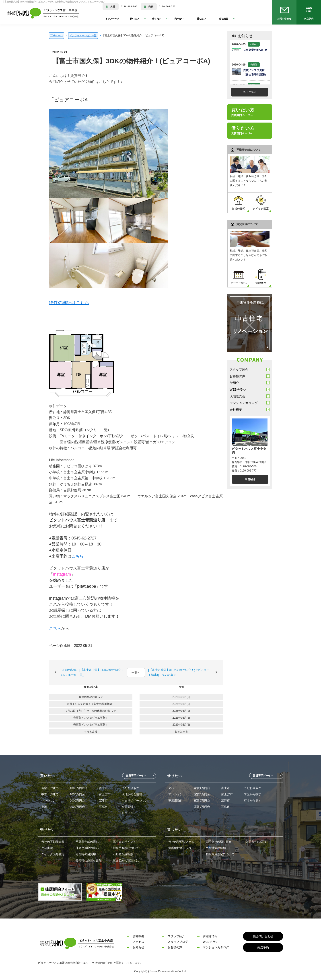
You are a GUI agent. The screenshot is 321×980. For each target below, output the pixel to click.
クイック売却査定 (53, 854)
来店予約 (309, 19)
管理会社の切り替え (219, 842)
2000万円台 (77, 801)
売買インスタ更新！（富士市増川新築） (91, 704)
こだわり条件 (130, 788)
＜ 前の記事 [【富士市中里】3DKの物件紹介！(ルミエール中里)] (93, 672)
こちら (78, 556)
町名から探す (253, 801)
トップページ (112, 19)
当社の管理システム (181, 842)
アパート (174, 788)
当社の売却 (239, 202)
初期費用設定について (220, 854)
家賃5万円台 (202, 794)
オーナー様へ (239, 277)
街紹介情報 (210, 936)
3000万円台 (77, 807)
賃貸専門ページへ (263, 776)
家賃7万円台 (202, 807)
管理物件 (261, 277)
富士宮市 (105, 794)
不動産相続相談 (123, 854)
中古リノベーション (135, 801)
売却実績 (47, 848)
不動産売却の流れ (87, 842)
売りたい (179, 19)
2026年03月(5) (181, 718)
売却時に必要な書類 (89, 860)
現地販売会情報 (132, 794)
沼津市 (103, 801)
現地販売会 (237, 396)
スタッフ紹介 (239, 369)
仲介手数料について (126, 848)
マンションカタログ (244, 403)
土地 (44, 807)
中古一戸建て (50, 794)
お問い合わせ (284, 19)
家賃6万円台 (202, 801)
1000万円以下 (79, 788)
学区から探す (253, 794)
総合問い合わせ (263, 936)
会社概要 (236, 410)
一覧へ (136, 673)
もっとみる (91, 732)
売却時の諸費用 (86, 854)
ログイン (128, 813)
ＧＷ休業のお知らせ (91, 697)
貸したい (201, 19)
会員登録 (128, 807)
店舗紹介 (250, 479)
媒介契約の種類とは (126, 860)
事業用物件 (176, 801)
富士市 (103, 788)
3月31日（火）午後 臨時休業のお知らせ (91, 711)
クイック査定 (261, 202)
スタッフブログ (178, 942)
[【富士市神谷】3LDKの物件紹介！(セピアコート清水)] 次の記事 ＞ (179, 672)
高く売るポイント (124, 842)
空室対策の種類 (216, 848)
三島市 (103, 807)
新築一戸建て (50, 788)
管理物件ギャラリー (181, 848)
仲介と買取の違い (87, 848)
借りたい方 (243, 130)
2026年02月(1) (181, 725)
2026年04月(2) (181, 711)
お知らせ (138, 947)
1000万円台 (77, 794)
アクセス (138, 942)
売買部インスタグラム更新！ (91, 718)
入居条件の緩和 (256, 842)
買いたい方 (243, 112)
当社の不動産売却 (53, 842)
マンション (48, 801)
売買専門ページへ (136, 776)
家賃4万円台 (202, 788)
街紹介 (234, 383)
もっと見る (250, 92)
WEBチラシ (238, 390)
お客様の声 (237, 376)
